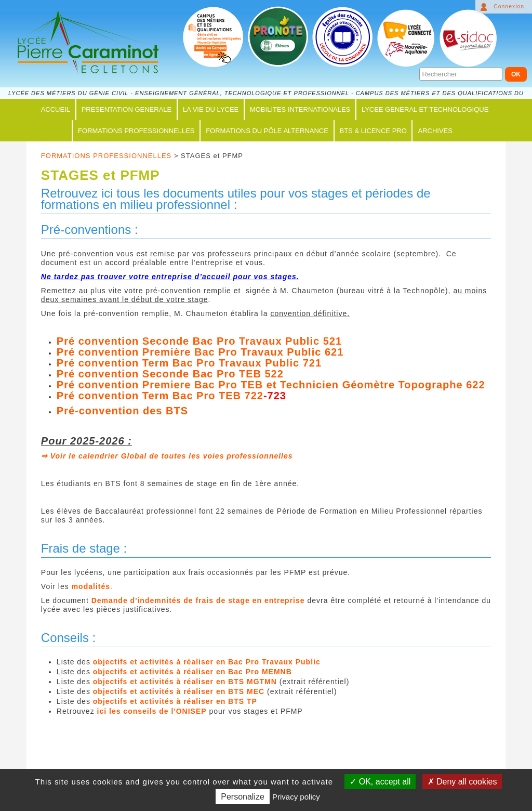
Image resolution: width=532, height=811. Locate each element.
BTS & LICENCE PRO (373, 131)
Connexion (509, 6)
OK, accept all (380, 782)
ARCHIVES (435, 131)
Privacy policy (296, 797)
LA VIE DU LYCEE (211, 109)
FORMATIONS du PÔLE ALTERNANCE (267, 131)
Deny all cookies (462, 782)
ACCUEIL (56, 109)
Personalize (243, 797)
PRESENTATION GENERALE (127, 109)
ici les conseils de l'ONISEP (152, 711)
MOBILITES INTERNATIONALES (300, 109)
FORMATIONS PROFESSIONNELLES (136, 131)
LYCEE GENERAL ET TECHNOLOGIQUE (425, 109)
